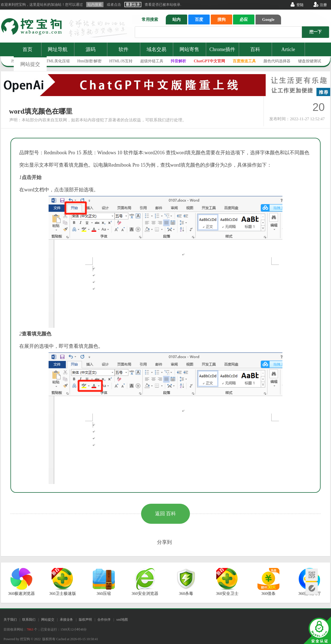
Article (288, 49)
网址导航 (58, 49)
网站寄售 (189, 49)
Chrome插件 (222, 49)
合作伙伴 (104, 620)
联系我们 (29, 620)
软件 (124, 49)
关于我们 (10, 620)
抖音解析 (178, 61)
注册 (323, 5)
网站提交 (30, 64)
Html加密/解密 (90, 61)
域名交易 (156, 49)
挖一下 (315, 32)
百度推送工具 (244, 61)
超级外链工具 (152, 61)
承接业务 (66, 620)
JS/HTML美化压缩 (54, 61)
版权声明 (85, 620)
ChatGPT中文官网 (209, 61)
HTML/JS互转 (121, 61)
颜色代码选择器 (277, 61)
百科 (255, 49)
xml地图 (122, 620)
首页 (27, 49)
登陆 (300, 5)
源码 (91, 49)
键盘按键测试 (310, 61)
